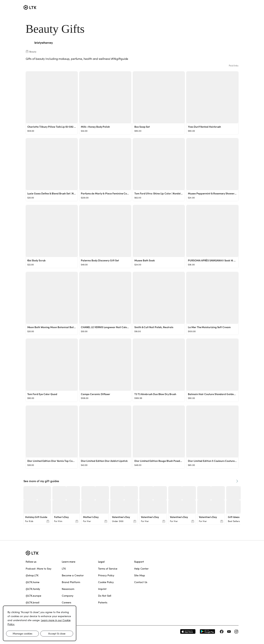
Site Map (140, 575)
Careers (66, 602)
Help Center (141, 569)
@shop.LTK (32, 575)
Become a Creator (73, 575)
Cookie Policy (106, 582)
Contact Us (141, 582)
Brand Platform (71, 582)
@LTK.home (33, 582)
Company (68, 596)
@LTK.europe (33, 596)
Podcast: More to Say (38, 569)
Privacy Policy (106, 575)
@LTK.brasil (32, 602)
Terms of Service (108, 569)
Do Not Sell (105, 596)
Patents (103, 602)
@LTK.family (33, 589)
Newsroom (68, 589)
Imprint (102, 589)
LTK (64, 569)
